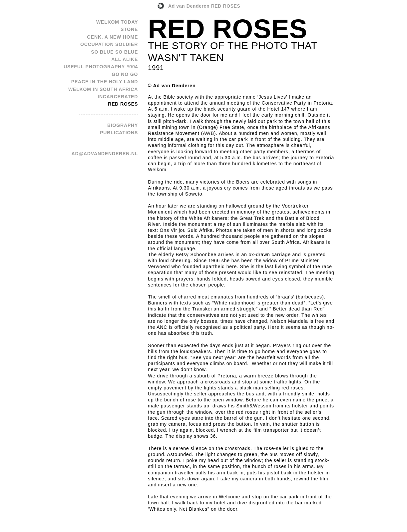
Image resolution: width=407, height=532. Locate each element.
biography (123, 125)
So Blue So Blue (114, 52)
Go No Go (125, 74)
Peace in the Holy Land (105, 82)
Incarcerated (118, 97)
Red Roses (123, 104)
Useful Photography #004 (101, 67)
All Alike (125, 59)
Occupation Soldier (109, 44)
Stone (129, 29)
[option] (204, 271)
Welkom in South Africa (103, 89)
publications (119, 133)
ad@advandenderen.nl (105, 154)
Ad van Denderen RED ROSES (204, 6)
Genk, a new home (112, 37)
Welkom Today (117, 22)
